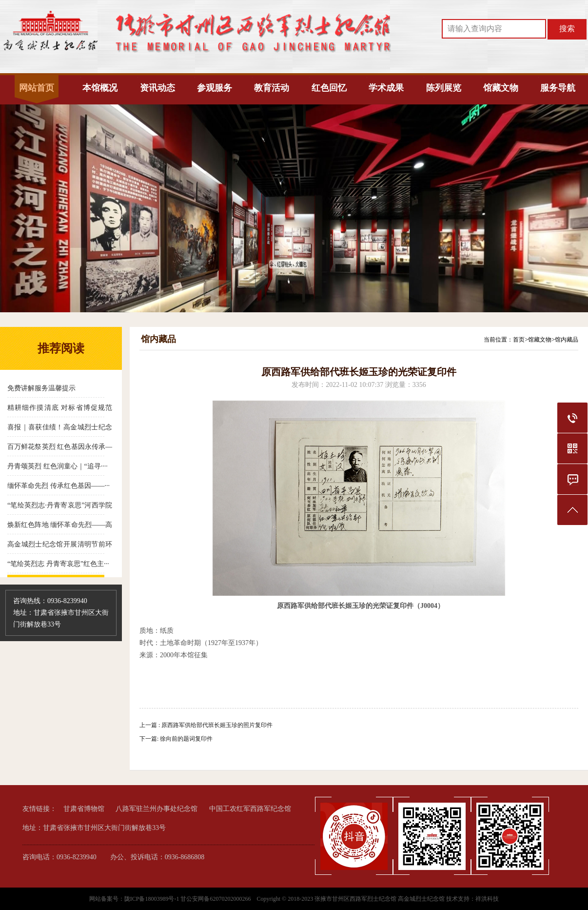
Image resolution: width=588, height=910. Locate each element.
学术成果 (386, 88)
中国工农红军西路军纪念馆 (250, 809)
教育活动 (272, 88)
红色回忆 (329, 88)
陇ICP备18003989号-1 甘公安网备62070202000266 (188, 899)
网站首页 (37, 88)
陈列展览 (444, 88)
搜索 (567, 29)
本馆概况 (100, 88)
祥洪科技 (487, 899)
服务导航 (558, 88)
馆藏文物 (501, 88)
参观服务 (215, 88)
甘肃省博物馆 (84, 809)
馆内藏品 (567, 340)
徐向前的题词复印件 (186, 739)
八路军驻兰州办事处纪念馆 (157, 809)
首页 (519, 340)
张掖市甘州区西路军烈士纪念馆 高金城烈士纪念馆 (380, 899)
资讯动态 (157, 88)
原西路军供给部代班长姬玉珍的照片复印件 (217, 725)
